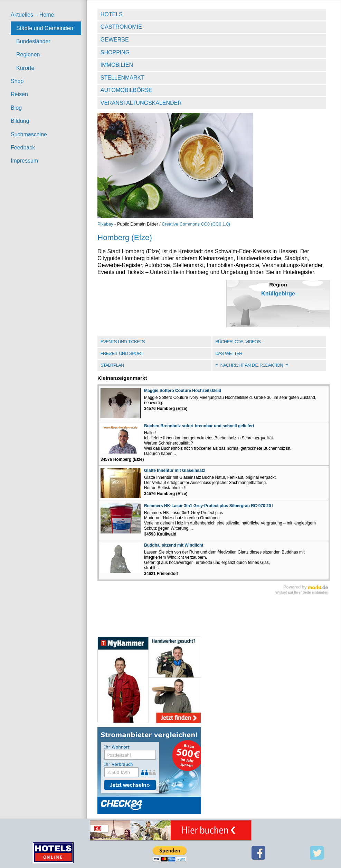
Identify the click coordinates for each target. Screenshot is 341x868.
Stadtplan (112, 365)
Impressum (24, 161)
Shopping (115, 52)
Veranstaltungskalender (141, 103)
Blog (16, 108)
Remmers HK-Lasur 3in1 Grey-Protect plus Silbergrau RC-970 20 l (209, 506)
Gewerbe (115, 40)
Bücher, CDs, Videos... (239, 342)
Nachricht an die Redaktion (252, 365)
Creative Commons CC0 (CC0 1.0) (196, 224)
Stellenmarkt (122, 78)
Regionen (28, 54)
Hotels (112, 14)
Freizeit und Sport (122, 353)
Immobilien (117, 65)
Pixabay (105, 224)
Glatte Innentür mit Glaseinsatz (175, 470)
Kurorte (25, 68)
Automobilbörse (126, 90)
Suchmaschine (29, 134)
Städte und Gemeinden (45, 28)
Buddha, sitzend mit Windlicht (174, 545)
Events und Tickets (123, 342)
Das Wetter (229, 353)
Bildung (20, 121)
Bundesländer (33, 41)
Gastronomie (121, 27)
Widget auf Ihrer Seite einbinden (302, 592)
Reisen (19, 94)
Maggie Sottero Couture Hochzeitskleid (183, 391)
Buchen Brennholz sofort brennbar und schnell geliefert (199, 426)
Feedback (23, 148)
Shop (17, 81)
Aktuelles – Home (32, 15)
